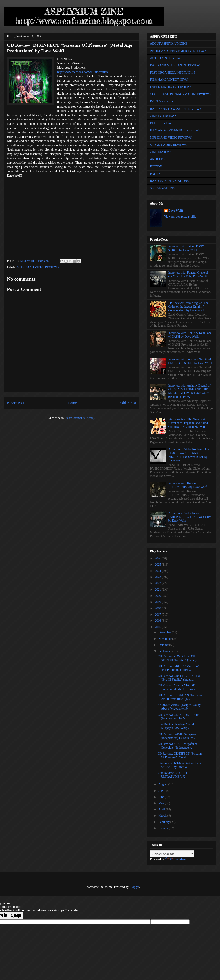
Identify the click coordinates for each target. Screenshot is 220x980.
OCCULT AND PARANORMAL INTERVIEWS (180, 94)
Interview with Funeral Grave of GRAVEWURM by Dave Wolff (188, 275)
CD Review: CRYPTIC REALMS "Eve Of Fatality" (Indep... (179, 678)
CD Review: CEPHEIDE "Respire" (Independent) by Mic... (180, 717)
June (162, 797)
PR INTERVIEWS (162, 101)
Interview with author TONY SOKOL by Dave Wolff (186, 248)
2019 (158, 602)
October (164, 645)
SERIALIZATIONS (162, 188)
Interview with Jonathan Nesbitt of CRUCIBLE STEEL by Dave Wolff (190, 361)
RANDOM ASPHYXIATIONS (169, 181)
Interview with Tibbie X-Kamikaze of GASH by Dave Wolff (190, 335)
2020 (158, 596)
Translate (176, 859)
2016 (158, 621)
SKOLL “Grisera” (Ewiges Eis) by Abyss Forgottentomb (179, 707)
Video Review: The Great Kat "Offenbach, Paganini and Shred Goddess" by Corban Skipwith (188, 423)
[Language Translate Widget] (172, 854)
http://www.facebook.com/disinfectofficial (83, 72)
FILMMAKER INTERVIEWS (169, 80)
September (165, 651)
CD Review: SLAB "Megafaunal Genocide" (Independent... (178, 746)
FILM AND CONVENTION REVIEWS (175, 130)
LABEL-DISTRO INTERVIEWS (171, 87)
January (164, 828)
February (164, 822)
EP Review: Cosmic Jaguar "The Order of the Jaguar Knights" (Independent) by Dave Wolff (188, 307)
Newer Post (16, 403)
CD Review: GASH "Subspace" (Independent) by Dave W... (177, 736)
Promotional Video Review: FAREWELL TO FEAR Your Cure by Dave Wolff (190, 517)
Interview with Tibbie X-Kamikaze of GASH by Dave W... (179, 765)
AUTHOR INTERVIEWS (166, 58)
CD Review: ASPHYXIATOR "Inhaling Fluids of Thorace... (178, 687)
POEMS (155, 174)
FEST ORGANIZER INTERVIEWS (173, 73)
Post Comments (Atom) (80, 418)
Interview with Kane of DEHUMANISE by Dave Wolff (188, 485)
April (162, 809)
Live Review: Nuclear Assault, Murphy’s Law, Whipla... (177, 726)
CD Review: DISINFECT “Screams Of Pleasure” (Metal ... (180, 755)
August (163, 784)
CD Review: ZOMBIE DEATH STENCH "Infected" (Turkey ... (179, 658)
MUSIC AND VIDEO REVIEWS (38, 267)
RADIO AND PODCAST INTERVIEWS (176, 109)
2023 (158, 577)
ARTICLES (157, 159)
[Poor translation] (16, 916)
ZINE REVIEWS (161, 152)
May (162, 803)
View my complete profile (180, 217)
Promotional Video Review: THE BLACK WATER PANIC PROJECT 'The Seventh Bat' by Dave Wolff (189, 455)
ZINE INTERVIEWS (163, 116)
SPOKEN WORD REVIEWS (168, 145)
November (165, 639)
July (161, 791)
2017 (158, 615)
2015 (158, 627)
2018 (158, 608)
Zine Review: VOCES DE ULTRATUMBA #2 (174, 775)
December (165, 632)
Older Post (128, 403)
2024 (158, 571)
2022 (158, 583)
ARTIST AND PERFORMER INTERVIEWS (178, 51)
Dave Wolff (176, 211)
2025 (158, 565)
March (163, 816)
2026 (158, 558)
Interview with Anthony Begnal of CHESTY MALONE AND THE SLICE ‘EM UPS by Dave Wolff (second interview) (189, 391)
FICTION (156, 166)
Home (72, 403)
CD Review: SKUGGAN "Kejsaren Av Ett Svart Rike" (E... (180, 697)
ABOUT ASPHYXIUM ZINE (169, 44)
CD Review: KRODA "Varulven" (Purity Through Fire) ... (178, 668)
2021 (158, 590)
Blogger (134, 887)
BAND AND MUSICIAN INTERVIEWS (176, 65)
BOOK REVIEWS (162, 123)
